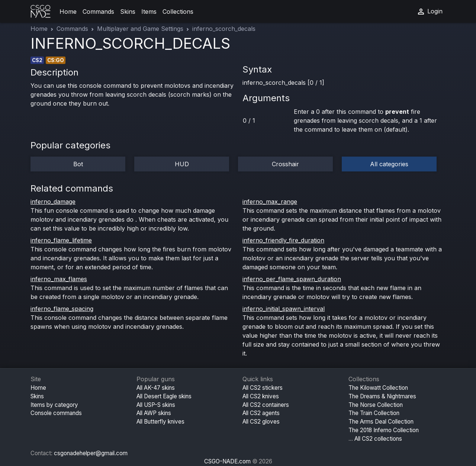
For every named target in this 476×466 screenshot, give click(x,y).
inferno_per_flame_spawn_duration (292, 279)
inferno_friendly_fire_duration (283, 240)
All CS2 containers (266, 405)
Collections (178, 12)
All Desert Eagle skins (164, 396)
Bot (78, 164)
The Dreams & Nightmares (382, 396)
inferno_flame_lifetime (61, 240)
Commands (98, 12)
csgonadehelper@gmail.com (91, 453)
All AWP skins (154, 413)
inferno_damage (53, 202)
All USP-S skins (156, 405)
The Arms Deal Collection (381, 422)
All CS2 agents (261, 413)
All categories (389, 164)
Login (430, 12)
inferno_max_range (270, 202)
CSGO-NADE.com (227, 461)
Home (68, 12)
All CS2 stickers (263, 388)
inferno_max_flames (59, 279)
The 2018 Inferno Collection (384, 430)
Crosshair (285, 164)
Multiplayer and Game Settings (140, 29)
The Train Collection (374, 413)
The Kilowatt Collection (378, 388)
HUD (182, 164)
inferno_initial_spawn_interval (284, 309)
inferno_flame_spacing (62, 309)
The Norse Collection (376, 405)
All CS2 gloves (261, 422)
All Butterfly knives (160, 422)
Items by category (54, 405)
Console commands (56, 413)
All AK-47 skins (156, 388)
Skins (128, 12)
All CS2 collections (378, 439)
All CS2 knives (261, 396)
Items (149, 12)
